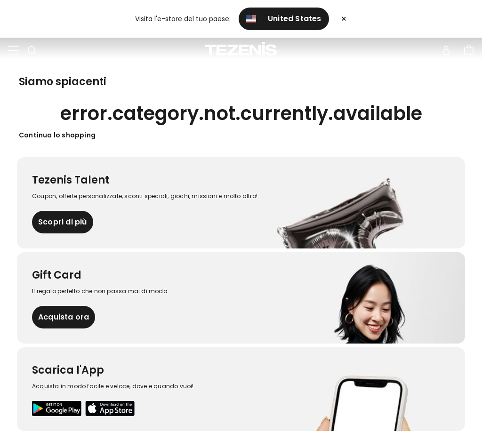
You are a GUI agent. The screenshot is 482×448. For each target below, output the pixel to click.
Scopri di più (63, 222)
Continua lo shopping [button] (57, 135)
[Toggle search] (32, 51)
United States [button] (284, 19)
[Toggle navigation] (13, 51)
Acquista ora (64, 317)
